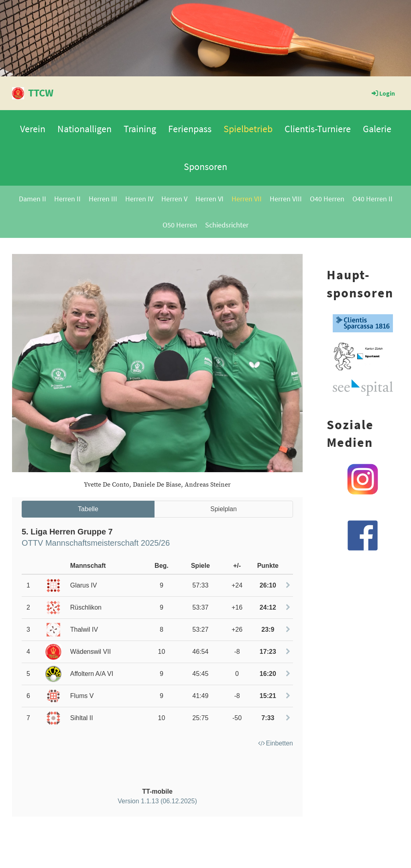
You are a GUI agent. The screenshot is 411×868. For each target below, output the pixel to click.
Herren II (67, 199)
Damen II (33, 199)
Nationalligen (84, 129)
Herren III (103, 199)
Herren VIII (286, 199)
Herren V (174, 199)
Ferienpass (190, 129)
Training (140, 129)
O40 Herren (327, 199)
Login (383, 93)
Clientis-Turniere (318, 129)
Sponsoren (205, 167)
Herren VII (247, 199)
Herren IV (139, 199)
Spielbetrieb (248, 129)
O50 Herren (180, 225)
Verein (33, 129)
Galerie (377, 129)
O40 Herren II (372, 199)
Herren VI (210, 199)
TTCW (41, 93)
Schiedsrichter (227, 225)
